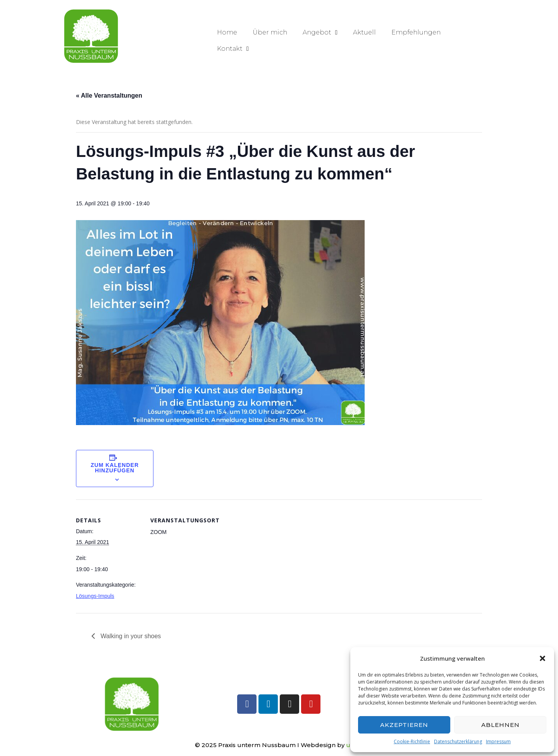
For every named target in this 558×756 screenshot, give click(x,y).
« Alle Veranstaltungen (109, 96)
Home (227, 32)
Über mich (270, 32)
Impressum (498, 741)
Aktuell (364, 32)
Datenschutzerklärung (458, 741)
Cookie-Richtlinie (412, 741)
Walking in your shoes (130, 636)
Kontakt (233, 49)
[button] (542, 658)
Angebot (320, 33)
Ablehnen (500, 725)
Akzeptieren (404, 725)
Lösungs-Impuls (95, 596)
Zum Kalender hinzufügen (115, 468)
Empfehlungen (416, 32)
